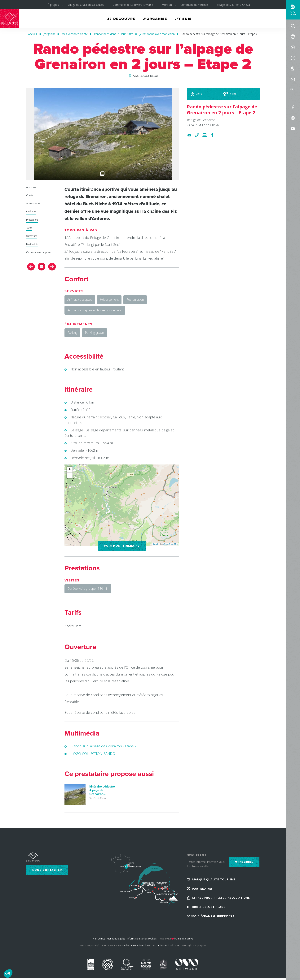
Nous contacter (47, 870)
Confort (30, 195)
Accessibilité (33, 204)
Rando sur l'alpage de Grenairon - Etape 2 (104, 746)
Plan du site (99, 939)
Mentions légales (116, 939)
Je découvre (121, 19)
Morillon (167, 5)
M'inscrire (244, 862)
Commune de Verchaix (194, 5)
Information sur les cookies (142, 939)
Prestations (32, 220)
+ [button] (70, 470)
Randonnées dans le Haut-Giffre (114, 34)
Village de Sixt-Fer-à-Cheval (234, 5)
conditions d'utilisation (168, 945)
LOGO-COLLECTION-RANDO (93, 753)
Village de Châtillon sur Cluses (86, 5)
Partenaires (203, 889)
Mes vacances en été (75, 34)
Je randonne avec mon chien (157, 34)
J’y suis (183, 19)
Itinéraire (31, 212)
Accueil (32, 34)
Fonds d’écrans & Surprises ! (210, 916)
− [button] (70, 475)
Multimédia (32, 244)
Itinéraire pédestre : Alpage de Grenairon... (103, 790)
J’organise (155, 19)
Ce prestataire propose (38, 252)
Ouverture (32, 236)
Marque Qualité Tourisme (214, 879)
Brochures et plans (209, 907)
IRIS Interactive (185, 939)
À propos (53, 5)
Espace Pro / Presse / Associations (221, 898)
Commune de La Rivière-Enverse (133, 5)
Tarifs (29, 228)
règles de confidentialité (136, 945)
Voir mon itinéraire (122, 546)
